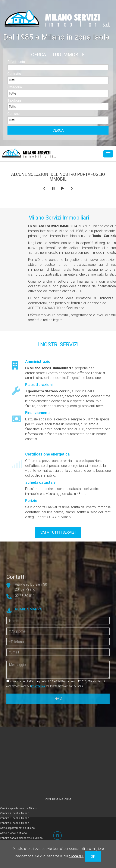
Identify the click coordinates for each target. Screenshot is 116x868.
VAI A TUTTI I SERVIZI (58, 532)
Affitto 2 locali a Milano (13, 819)
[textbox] (58, 70)
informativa (38, 686)
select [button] (105, 83)
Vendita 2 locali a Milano (15, 799)
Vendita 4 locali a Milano (15, 809)
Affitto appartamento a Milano (17, 814)
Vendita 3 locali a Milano (15, 804)
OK (93, 856)
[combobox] (55, 83)
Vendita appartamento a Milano (18, 794)
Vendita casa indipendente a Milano (21, 823)
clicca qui (76, 856)
